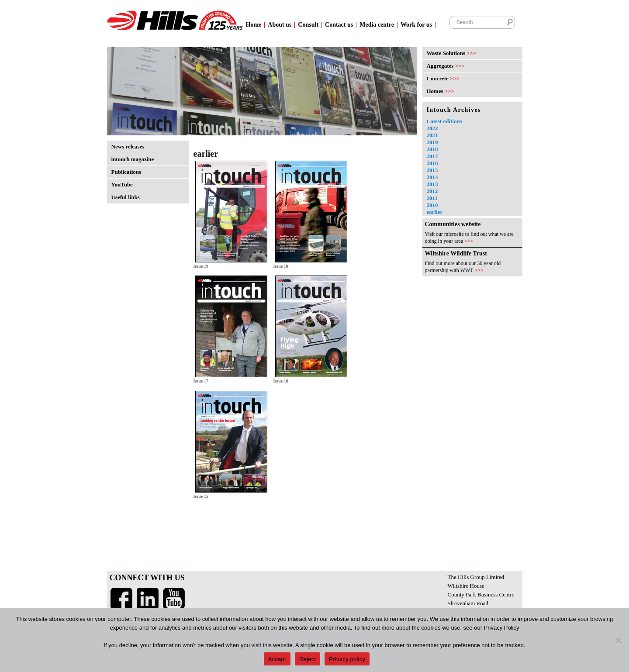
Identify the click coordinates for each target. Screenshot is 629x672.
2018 (432, 149)
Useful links (126, 197)
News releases (128, 146)
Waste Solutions (452, 53)
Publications (126, 172)
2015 (432, 170)
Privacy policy (347, 659)
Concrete (443, 78)
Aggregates (446, 66)
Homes (441, 91)
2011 (432, 198)
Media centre (377, 25)
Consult (308, 25)
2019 (432, 142)
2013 (432, 184)
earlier (435, 212)
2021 (432, 135)
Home (254, 25)
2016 (432, 163)
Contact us (339, 25)
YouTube (122, 184)
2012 (432, 191)
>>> (469, 241)
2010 (432, 205)
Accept (277, 659)
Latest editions (444, 121)
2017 (432, 156)
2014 (432, 177)
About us (280, 25)
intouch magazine (133, 159)
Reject (308, 659)
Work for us (416, 25)
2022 (432, 128)
